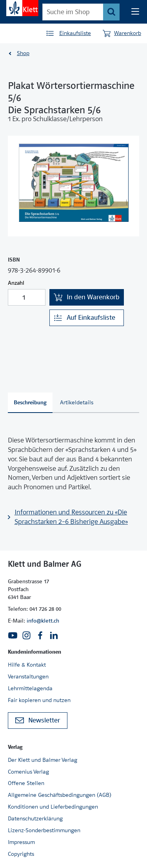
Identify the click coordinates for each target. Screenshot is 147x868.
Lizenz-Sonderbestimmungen (44, 830)
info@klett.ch (43, 621)
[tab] (30, 403)
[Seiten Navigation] (135, 12)
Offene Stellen (26, 783)
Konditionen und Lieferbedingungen (53, 807)
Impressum (21, 842)
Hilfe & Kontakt (27, 665)
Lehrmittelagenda (30, 688)
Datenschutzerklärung (35, 818)
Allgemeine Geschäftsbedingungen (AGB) (60, 795)
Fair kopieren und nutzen (39, 700)
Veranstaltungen (28, 676)
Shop (23, 53)
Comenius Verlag (28, 772)
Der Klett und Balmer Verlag (43, 760)
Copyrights (21, 854)
